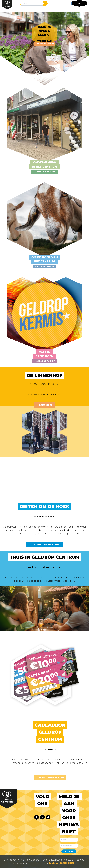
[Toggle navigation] (79, 9)
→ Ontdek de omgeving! (45, 545)
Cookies (53, 863)
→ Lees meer (44, 405)
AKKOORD (67, 863)
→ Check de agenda (44, 44)
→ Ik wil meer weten (50, 777)
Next (86, 49)
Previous (3, 49)
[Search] (32, 3)
